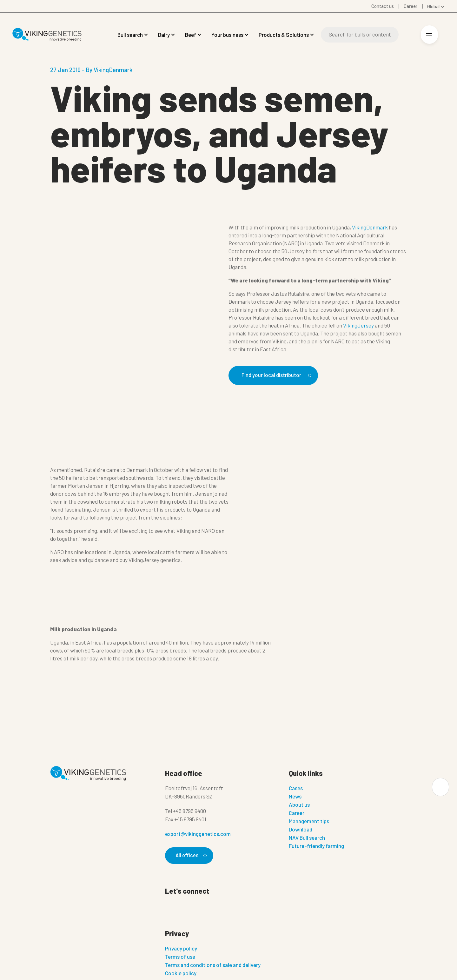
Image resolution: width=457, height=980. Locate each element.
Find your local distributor (279, 375)
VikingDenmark (370, 227)
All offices (190, 856)
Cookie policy (181, 975)
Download (301, 830)
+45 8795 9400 (189, 812)
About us (299, 805)
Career (297, 814)
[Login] (408, 35)
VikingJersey (358, 325)
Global (433, 6)
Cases (296, 789)
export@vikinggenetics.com (198, 835)
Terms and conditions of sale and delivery (213, 966)
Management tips (309, 822)
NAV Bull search (307, 838)
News (295, 797)
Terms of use (180, 958)
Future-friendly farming (316, 847)
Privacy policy (181, 950)
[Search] (360, 35)
